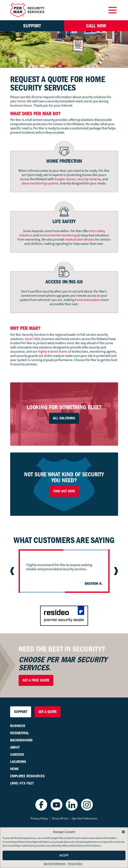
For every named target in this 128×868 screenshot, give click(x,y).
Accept (64, 855)
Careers (17, 755)
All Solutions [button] (64, 418)
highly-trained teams (52, 352)
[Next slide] (116, 571)
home (21, 101)
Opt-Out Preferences (55, 864)
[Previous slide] (13, 571)
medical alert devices (80, 240)
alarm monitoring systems (40, 183)
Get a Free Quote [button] (36, 680)
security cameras (89, 179)
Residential (20, 733)
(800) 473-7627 (22, 783)
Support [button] (32, 26)
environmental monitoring (58, 235)
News (14, 769)
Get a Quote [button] (47, 712)
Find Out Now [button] (64, 491)
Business (18, 726)
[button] (123, 832)
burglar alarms (65, 179)
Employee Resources (27, 776)
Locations (18, 762)
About (15, 747)
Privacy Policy (75, 864)
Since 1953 (33, 339)
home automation (88, 300)
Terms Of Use (60, 818)
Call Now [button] (96, 26)
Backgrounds (21, 740)
